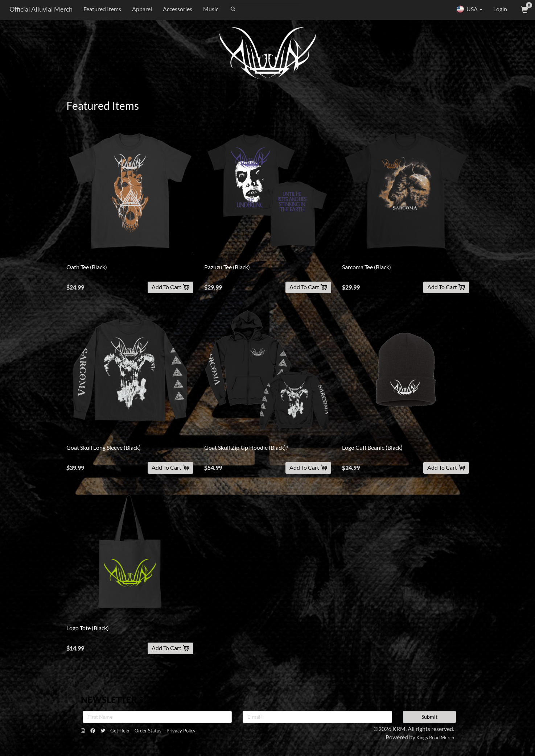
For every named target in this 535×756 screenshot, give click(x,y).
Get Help (134, 732)
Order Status (170, 732)
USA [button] (469, 9)
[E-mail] (317, 717)
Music (207, 9)
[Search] (262, 9)
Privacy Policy (211, 732)
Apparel (138, 9)
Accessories (174, 9)
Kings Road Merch (431, 737)
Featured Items (98, 9)
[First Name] (157, 717)
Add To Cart (170, 287)
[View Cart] (524, 9)
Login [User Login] (500, 9)
